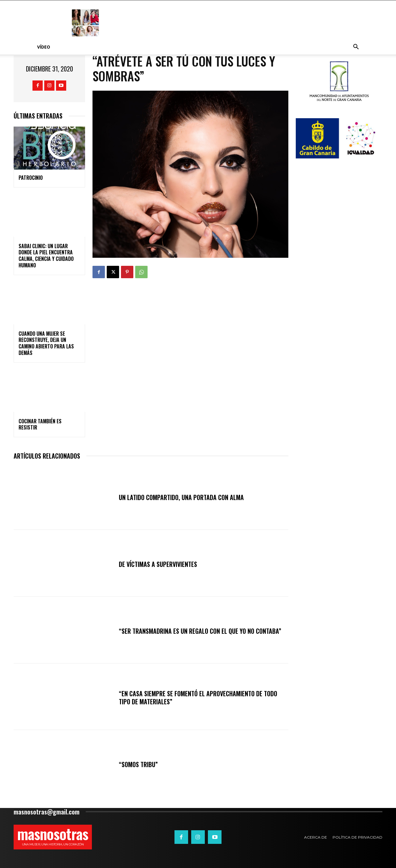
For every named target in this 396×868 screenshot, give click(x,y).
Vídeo (44, 47)
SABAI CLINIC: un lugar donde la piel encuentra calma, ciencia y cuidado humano (46, 256)
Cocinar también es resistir (40, 424)
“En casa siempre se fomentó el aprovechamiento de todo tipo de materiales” (198, 697)
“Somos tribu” (138, 764)
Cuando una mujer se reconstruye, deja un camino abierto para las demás (46, 343)
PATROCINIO (31, 178)
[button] (356, 48)
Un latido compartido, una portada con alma (181, 497)
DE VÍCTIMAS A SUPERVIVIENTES (158, 564)
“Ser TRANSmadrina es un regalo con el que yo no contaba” (200, 631)
